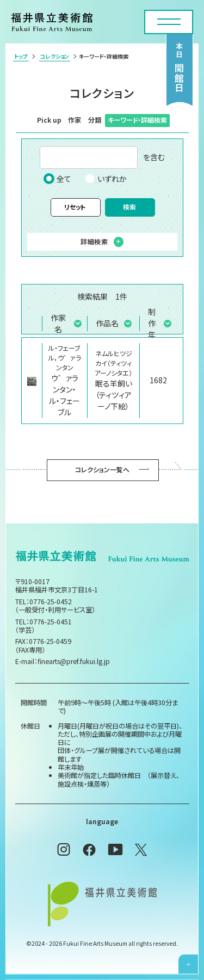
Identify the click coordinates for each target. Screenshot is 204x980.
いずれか (106, 179)
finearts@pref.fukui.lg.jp (74, 661)
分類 (95, 120)
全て (57, 179)
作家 (75, 120)
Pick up (49, 120)
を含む (102, 157)
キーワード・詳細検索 (137, 120)
